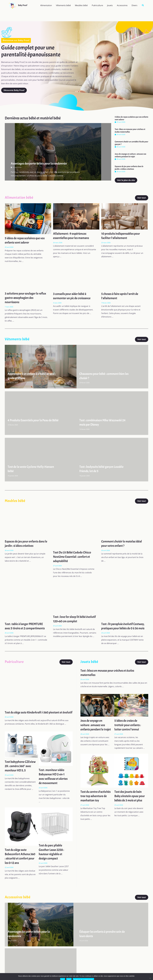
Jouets (111, 5)
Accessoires (123, 5)
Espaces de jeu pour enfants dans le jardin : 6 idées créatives (129, 168)
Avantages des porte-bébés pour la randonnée (41, 163)
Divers (135, 5)
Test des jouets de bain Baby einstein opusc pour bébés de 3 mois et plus (129, 803)
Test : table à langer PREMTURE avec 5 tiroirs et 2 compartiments (26, 626)
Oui (63, 976)
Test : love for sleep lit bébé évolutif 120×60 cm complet (71, 619)
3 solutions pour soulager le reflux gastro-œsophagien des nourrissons (24, 298)
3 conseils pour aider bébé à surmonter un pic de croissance (73, 296)
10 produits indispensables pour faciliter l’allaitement (122, 236)
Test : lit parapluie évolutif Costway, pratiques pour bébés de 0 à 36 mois (121, 628)
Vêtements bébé (65, 5)
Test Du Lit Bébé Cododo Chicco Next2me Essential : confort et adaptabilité (73, 557)
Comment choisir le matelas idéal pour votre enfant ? (123, 544)
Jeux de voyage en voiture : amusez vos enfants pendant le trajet (130, 155)
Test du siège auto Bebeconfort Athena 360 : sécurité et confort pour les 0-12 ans (20, 865)
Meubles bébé (83, 5)
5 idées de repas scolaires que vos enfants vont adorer (26, 240)
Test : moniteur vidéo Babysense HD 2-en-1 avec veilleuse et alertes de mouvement (54, 785)
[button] (143, 5)
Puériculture (98, 5)
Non (69, 976)
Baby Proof (23, 5)
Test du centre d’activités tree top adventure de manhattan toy (93, 803)
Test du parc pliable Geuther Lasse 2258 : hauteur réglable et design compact (52, 861)
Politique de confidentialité (83, 976)
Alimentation (48, 5)
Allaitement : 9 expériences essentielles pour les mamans (72, 236)
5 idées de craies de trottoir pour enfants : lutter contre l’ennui (129, 729)
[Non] (150, 975)
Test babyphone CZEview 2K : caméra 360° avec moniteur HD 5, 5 (20, 777)
